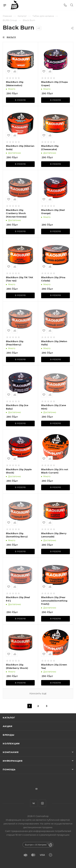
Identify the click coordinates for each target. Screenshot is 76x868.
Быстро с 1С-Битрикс (36, 845)
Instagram (42, 803)
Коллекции (11, 743)
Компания (11, 752)
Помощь (9, 769)
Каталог (9, 718)
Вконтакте (34, 803)
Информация (13, 761)
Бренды (9, 735)
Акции (8, 726)
